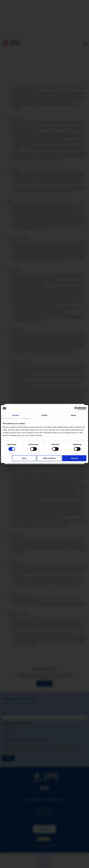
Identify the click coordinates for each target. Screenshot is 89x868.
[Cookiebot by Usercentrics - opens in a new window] (76, 408)
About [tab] (74, 415)
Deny (24, 458)
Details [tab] (44, 415)
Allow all (74, 458)
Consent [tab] (15, 415)
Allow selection (49, 458)
